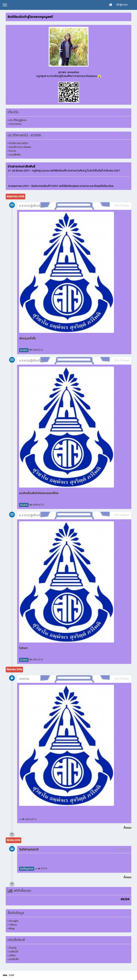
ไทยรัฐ (13, 948)
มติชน (12, 955)
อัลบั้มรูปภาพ (27, 869)
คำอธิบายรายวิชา (19, 143)
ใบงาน (13, 151)
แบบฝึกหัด (15, 155)
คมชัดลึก (14, 959)
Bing (12, 928)
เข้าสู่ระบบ (122, 5)
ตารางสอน (15, 124)
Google (14, 921)
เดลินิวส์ (14, 952)
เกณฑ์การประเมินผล (20, 147)
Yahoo (13, 925)
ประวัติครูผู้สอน (18, 120)
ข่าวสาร (24, 350)
